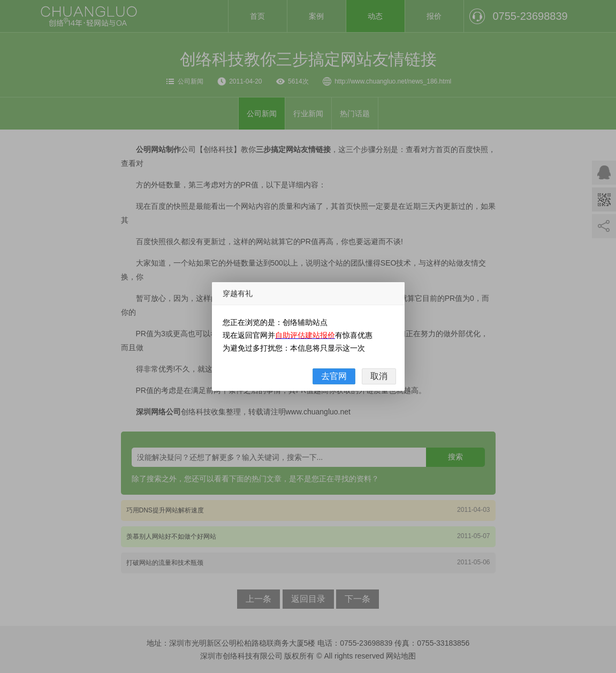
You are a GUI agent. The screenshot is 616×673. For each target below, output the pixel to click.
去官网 (334, 376)
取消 (379, 376)
